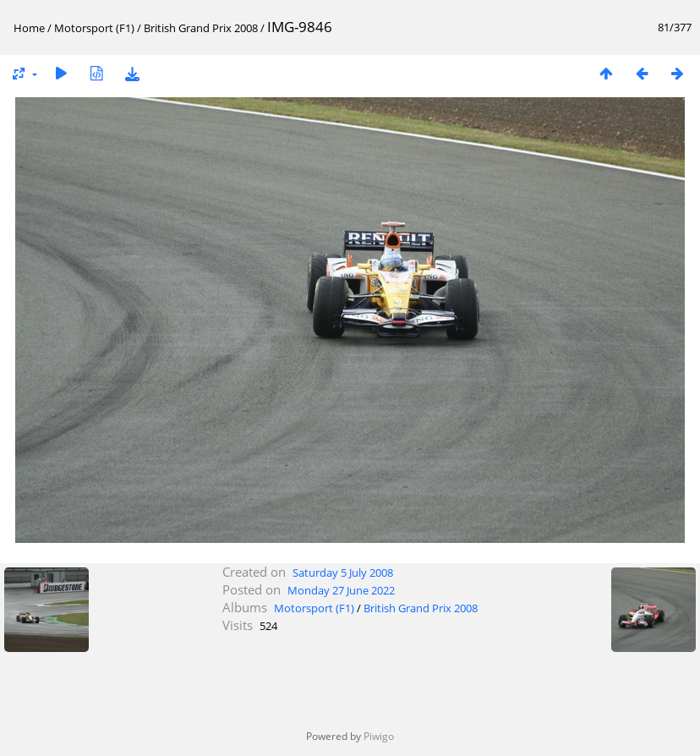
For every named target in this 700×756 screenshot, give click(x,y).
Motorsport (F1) (94, 28)
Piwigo (379, 736)
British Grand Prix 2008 (201, 28)
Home (29, 28)
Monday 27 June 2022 (341, 590)
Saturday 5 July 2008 (343, 572)
